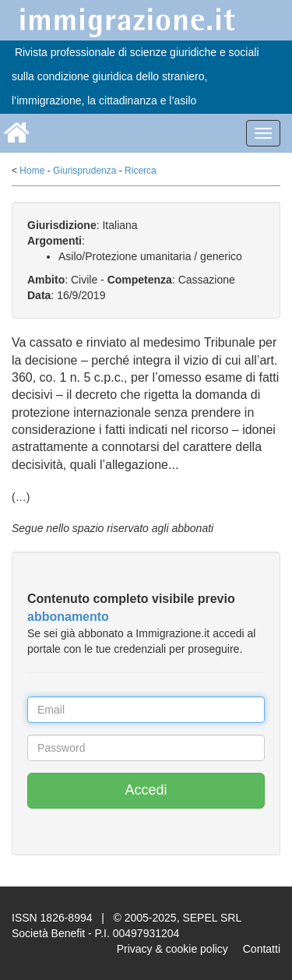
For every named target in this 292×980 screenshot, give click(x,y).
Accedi (146, 790)
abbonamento (68, 617)
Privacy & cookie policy (172, 949)
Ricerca (141, 171)
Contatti (262, 949)
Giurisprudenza (84, 171)
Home (32, 171)
